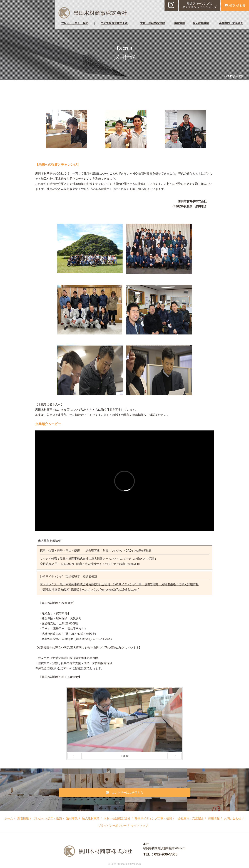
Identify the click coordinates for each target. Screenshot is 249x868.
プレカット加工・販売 (75, 23)
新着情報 (23, 818)
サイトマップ (140, 826)
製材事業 (180, 23)
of (124, 756)
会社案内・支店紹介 (231, 23)
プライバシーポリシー (112, 826)
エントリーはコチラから (124, 793)
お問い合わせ (235, 5)
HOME (228, 76)
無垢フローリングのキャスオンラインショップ (200, 5)
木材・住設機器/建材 (152, 23)
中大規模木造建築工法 (114, 23)
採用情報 (214, 818)
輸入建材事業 (201, 23)
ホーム (9, 818)
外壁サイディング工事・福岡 (153, 818)
